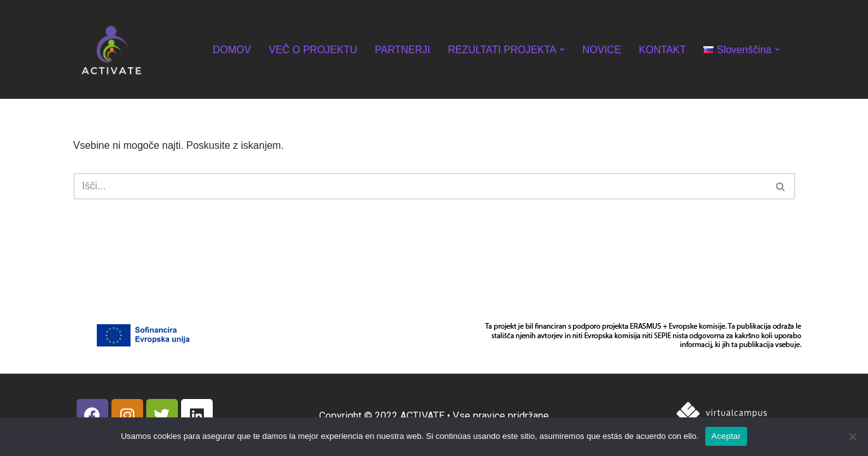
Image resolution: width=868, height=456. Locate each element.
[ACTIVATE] (111, 49)
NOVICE (602, 50)
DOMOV (232, 50)
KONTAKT (662, 50)
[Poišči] (420, 186)
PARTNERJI (402, 50)
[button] (562, 49)
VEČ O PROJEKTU (313, 50)
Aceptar (726, 436)
